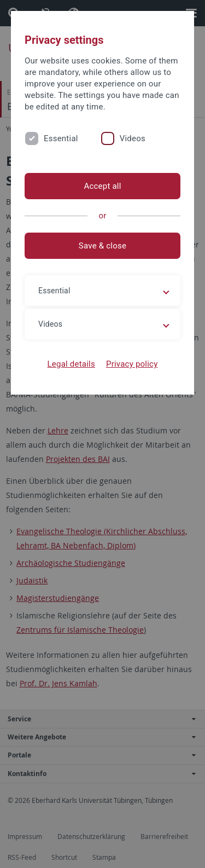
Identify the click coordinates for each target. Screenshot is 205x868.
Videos (133, 138)
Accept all (102, 186)
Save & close (102, 246)
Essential (61, 138)
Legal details (71, 364)
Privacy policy (132, 364)
